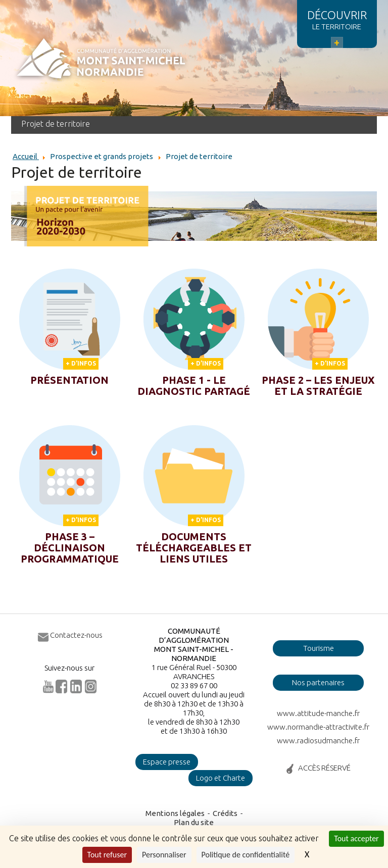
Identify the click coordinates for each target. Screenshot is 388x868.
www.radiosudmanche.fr (318, 741)
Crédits (225, 813)
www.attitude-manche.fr (318, 713)
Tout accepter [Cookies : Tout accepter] (356, 838)
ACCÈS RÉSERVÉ (324, 768)
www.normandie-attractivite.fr (318, 727)
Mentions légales (175, 813)
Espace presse (167, 762)
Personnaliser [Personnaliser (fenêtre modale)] (164, 855)
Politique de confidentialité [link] (246, 855)
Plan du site (194, 822)
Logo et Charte (221, 778)
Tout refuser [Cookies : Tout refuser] (107, 855)
